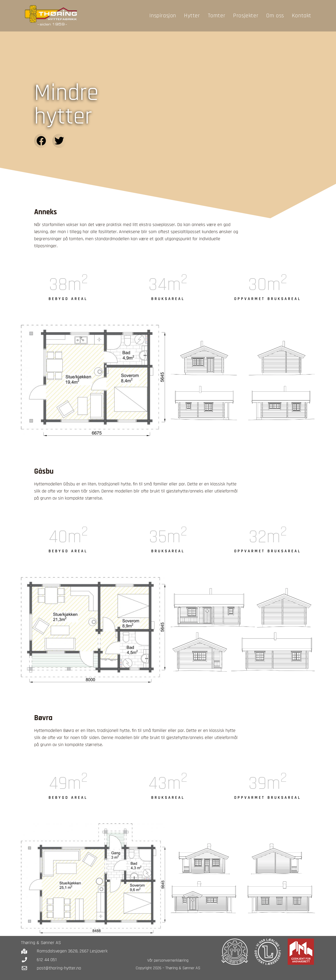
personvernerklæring (171, 960)
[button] (41, 141)
